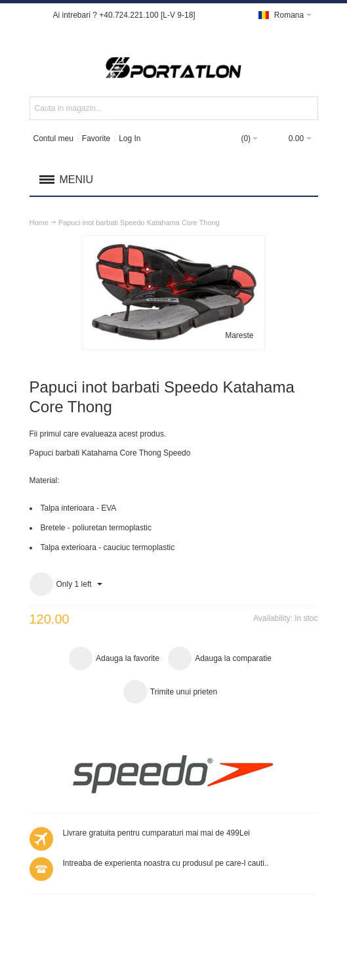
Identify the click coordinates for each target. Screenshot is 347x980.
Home (39, 223)
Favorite (96, 138)
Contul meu (53, 138)
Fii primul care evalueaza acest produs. (98, 434)
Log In (130, 138)
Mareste (239, 335)
